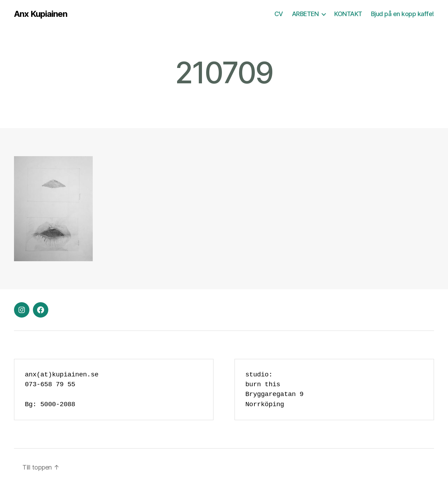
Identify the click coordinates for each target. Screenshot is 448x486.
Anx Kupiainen (41, 14)
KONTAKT (348, 14)
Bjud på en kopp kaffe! (402, 14)
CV (279, 14)
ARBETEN (305, 14)
